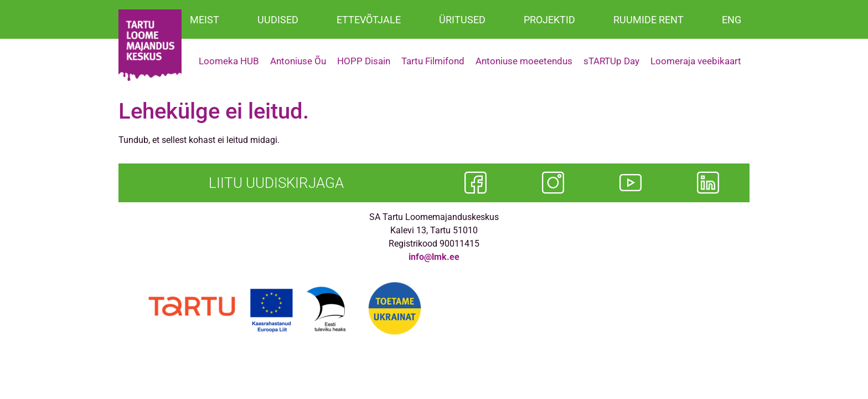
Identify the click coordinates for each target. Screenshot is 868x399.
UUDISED (278, 20)
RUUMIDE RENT (649, 20)
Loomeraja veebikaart (696, 61)
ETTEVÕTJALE (369, 20)
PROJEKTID (549, 20)
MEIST (205, 20)
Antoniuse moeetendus (524, 61)
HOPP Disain (364, 61)
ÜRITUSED (462, 20)
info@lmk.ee (434, 257)
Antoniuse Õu (298, 61)
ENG (732, 20)
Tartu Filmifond (433, 61)
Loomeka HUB (229, 61)
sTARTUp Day (611, 61)
